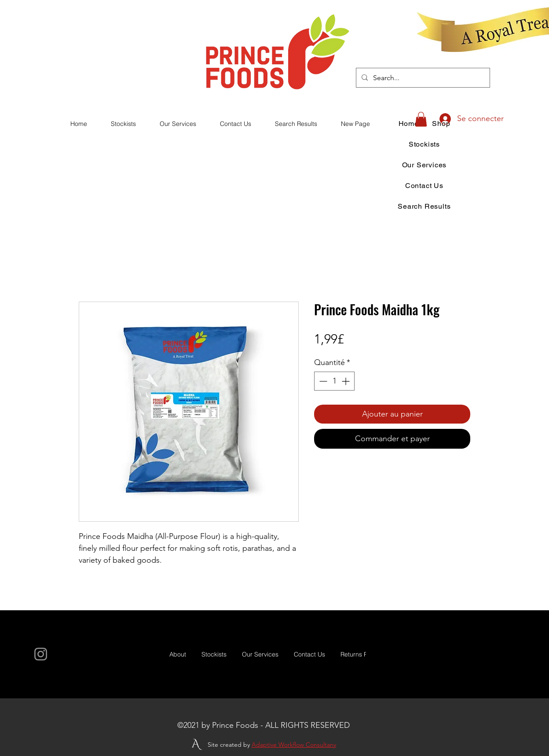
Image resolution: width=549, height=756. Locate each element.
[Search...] (422, 78)
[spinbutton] (334, 381)
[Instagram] (41, 654)
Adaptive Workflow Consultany (294, 745)
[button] (421, 119)
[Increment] (346, 381)
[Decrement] (322, 381)
